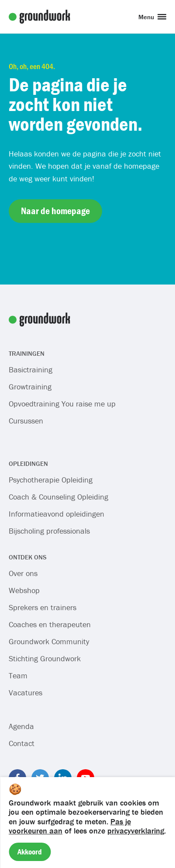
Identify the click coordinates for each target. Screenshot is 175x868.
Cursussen (26, 421)
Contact (22, 743)
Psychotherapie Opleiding (51, 480)
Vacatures (26, 693)
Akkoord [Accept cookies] (30, 852)
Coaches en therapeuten (50, 624)
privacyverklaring (136, 831)
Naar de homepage (55, 211)
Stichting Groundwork (45, 658)
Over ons (23, 573)
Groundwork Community (49, 641)
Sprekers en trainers (43, 607)
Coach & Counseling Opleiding (58, 497)
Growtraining (30, 387)
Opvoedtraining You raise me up (62, 404)
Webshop (24, 590)
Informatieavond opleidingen (57, 514)
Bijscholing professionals (49, 531)
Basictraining (31, 370)
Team (18, 675)
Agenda (21, 726)
